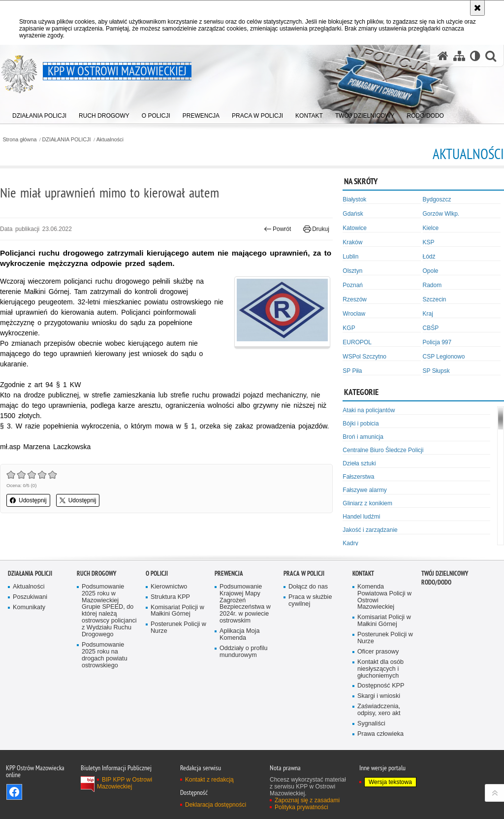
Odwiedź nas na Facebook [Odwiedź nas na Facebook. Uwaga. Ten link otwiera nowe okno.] (14, 792)
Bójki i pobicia (361, 424)
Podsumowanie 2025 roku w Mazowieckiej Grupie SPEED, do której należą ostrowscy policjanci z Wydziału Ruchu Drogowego (109, 611)
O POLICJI (157, 573)
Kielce (431, 228)
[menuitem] (39, 114)
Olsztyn (352, 271)
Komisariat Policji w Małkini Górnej (177, 611)
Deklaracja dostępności (216, 805)
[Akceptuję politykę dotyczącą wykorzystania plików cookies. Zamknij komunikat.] (477, 8)
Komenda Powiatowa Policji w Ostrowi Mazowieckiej (384, 597)
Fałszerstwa (358, 477)
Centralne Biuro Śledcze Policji (383, 450)
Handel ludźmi (361, 517)
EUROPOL (357, 342)
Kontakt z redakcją (209, 780)
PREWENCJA (229, 573)
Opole (431, 271)
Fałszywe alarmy (364, 490)
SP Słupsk (436, 371)
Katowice (355, 228)
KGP (349, 328)
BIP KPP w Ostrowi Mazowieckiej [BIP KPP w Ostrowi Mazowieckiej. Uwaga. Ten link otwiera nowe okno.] (125, 783)
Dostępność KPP (381, 686)
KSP (429, 242)
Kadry (350, 543)
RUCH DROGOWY (96, 573)
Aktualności (110, 140)
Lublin (350, 257)
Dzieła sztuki (359, 463)
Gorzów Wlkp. (441, 214)
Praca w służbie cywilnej (310, 601)
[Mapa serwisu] (459, 56)
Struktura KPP (170, 597)
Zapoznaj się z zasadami (307, 800)
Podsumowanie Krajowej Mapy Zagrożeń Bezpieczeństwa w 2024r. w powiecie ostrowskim (245, 604)
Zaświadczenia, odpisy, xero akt (379, 710)
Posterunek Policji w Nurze (178, 628)
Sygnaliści (371, 724)
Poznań (353, 285)
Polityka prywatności (301, 807)
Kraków (352, 242)
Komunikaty (29, 607)
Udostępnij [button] (28, 500)
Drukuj (316, 229)
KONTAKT (363, 573)
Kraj (428, 314)
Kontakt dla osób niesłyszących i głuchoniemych (380, 669)
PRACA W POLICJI (304, 573)
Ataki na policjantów (369, 410)
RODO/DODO (436, 582)
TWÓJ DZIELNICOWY (445, 573)
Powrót (278, 229)
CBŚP (431, 328)
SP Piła (352, 371)
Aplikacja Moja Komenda (239, 635)
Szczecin (435, 299)
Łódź (429, 257)
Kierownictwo (169, 587)
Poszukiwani (30, 597)
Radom (432, 285)
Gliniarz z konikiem (367, 503)
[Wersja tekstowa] (475, 56)
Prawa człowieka (380, 734)
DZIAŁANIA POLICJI (67, 140)
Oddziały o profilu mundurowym (244, 652)
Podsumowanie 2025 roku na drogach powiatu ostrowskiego (105, 655)
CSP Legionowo (444, 357)
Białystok (354, 199)
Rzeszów (355, 299)
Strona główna (19, 140)
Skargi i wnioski (379, 696)
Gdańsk (353, 214)
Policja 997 (437, 342)
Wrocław (354, 314)
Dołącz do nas (308, 587)
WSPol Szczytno (364, 357)
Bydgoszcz (437, 199)
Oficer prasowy (378, 652)
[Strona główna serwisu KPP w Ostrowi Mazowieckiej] (443, 56)
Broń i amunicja (363, 437)
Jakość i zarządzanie (370, 530)
